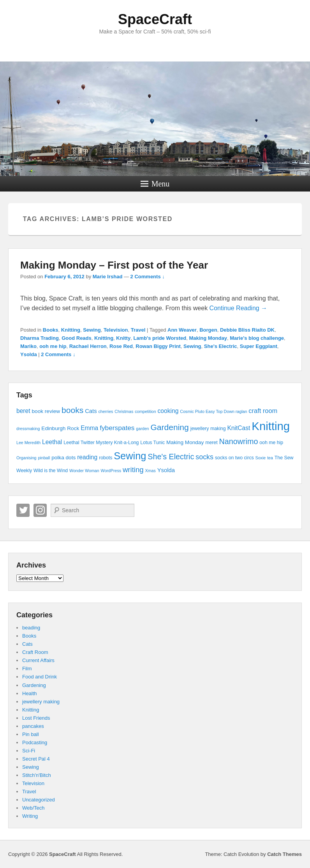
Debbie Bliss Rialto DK (247, 330)
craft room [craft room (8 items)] (263, 411)
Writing (30, 816)
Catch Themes (284, 854)
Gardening (34, 685)
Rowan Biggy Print (158, 346)
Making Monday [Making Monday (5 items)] (185, 442)
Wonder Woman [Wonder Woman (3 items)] (84, 471)
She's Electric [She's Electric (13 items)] (171, 457)
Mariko (28, 346)
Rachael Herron (88, 346)
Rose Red (121, 346)
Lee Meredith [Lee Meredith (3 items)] (28, 443)
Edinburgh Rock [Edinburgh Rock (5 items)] (60, 428)
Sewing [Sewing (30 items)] (130, 456)
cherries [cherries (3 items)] (106, 411)
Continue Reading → (239, 308)
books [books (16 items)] (72, 410)
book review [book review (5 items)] (46, 411)
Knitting (71, 330)
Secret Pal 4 (36, 759)
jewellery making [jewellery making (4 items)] (208, 429)
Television (116, 330)
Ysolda (29, 354)
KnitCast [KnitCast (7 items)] (239, 428)
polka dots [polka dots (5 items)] (63, 458)
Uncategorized (39, 800)
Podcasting (35, 742)
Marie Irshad (108, 277)
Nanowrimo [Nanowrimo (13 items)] (238, 441)
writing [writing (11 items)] (133, 470)
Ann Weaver (182, 330)
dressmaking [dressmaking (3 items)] (28, 429)
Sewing (92, 330)
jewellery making (41, 702)
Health (30, 693)
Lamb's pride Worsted (160, 338)
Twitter (23, 510)
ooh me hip (53, 346)
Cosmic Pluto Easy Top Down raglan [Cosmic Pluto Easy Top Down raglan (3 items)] (213, 411)
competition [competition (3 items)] (145, 411)
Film (27, 669)
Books (51, 330)
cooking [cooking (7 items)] (168, 411)
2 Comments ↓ (148, 277)
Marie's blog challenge (257, 338)
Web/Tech (33, 808)
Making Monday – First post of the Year (114, 265)
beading (31, 628)
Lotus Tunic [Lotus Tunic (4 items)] (152, 443)
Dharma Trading (40, 338)
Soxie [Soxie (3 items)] (261, 458)
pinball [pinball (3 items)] (44, 458)
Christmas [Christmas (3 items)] (124, 411)
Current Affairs (38, 660)
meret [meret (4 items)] (211, 443)
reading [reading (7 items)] (87, 457)
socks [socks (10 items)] (204, 457)
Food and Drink (40, 677)
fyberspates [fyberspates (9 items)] (117, 428)
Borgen (208, 330)
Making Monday (208, 338)
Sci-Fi (29, 751)
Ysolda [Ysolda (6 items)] (166, 470)
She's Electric (221, 346)
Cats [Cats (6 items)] (91, 411)
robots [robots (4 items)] (106, 458)
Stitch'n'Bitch (37, 775)
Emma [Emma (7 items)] (89, 428)
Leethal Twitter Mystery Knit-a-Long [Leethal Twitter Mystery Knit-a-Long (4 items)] (101, 443)
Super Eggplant (259, 346)
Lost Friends (36, 718)
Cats (27, 644)
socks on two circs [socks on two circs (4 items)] (234, 458)
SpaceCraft (155, 19)
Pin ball (31, 734)
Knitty (123, 338)
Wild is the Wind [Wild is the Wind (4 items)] (51, 471)
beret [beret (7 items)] (23, 411)
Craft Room (35, 652)
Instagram (40, 510)
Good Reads (77, 338)
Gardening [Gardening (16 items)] (169, 427)
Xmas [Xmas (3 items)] (151, 471)
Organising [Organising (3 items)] (26, 458)
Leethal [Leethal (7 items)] (52, 442)
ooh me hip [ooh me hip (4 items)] (271, 443)
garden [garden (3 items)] (142, 429)
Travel (138, 330)
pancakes (33, 726)
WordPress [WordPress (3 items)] (111, 471)
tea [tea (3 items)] (270, 458)
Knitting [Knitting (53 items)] (271, 426)
